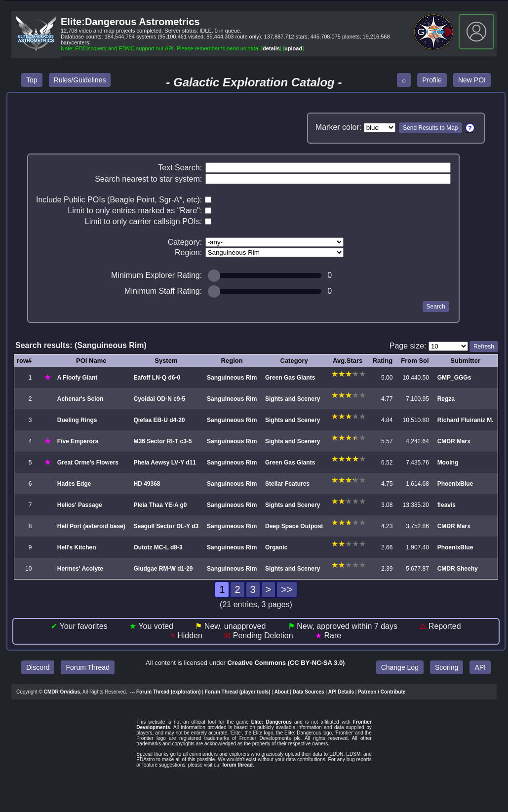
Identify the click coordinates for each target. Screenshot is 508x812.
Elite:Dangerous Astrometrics (130, 22)
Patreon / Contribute (382, 692)
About (282, 692)
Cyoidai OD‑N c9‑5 (159, 399)
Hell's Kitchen (77, 547)
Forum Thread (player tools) (238, 692)
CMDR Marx (454, 441)
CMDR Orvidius (62, 692)
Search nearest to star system (147, 179)
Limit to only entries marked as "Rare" (134, 211)
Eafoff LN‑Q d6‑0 (157, 378)
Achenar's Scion (80, 399)
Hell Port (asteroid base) (91, 526)
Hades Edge (74, 484)
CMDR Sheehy (458, 569)
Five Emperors (78, 441)
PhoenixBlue (455, 484)
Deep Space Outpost (294, 526)
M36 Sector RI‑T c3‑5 (162, 441)
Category (184, 242)
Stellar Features (287, 484)
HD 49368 (147, 484)
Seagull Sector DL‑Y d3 (166, 526)
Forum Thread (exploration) (169, 692)
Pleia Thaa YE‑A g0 (160, 505)
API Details (341, 692)
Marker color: (338, 127)
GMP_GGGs (454, 378)
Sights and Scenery (293, 399)
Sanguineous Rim (232, 378)
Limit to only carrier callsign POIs (142, 221)
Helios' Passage (80, 505)
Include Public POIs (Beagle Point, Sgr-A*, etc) (118, 200)
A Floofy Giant (78, 378)
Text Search (179, 168)
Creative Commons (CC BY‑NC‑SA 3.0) (286, 663)
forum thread (237, 765)
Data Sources (309, 692)
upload (293, 48)
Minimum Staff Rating (162, 291)
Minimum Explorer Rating (156, 275)
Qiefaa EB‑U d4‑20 (159, 420)
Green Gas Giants (290, 378)
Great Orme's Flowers (88, 463)
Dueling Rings (77, 420)
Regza (446, 399)
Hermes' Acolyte (80, 569)
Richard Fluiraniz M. (466, 420)
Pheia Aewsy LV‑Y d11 (165, 463)
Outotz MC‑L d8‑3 (158, 547)
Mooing (448, 463)
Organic (276, 547)
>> (287, 589)
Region (187, 252)
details (271, 48)
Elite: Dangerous (272, 722)
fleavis (447, 505)
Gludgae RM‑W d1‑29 (163, 569)
